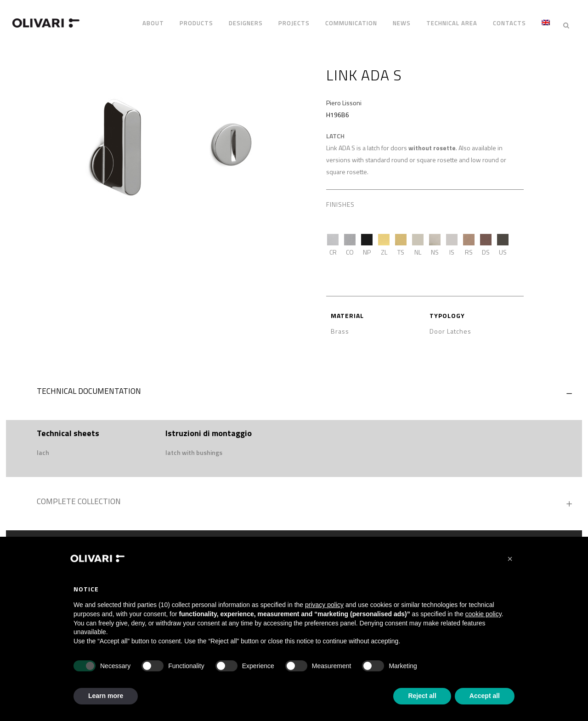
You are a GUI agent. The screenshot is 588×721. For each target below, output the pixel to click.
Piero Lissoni (344, 98)
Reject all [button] (422, 696)
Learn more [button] (106, 696)
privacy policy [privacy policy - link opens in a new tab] (324, 605)
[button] (510, 559)
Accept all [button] (485, 696)
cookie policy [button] (483, 614)
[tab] (294, 389)
